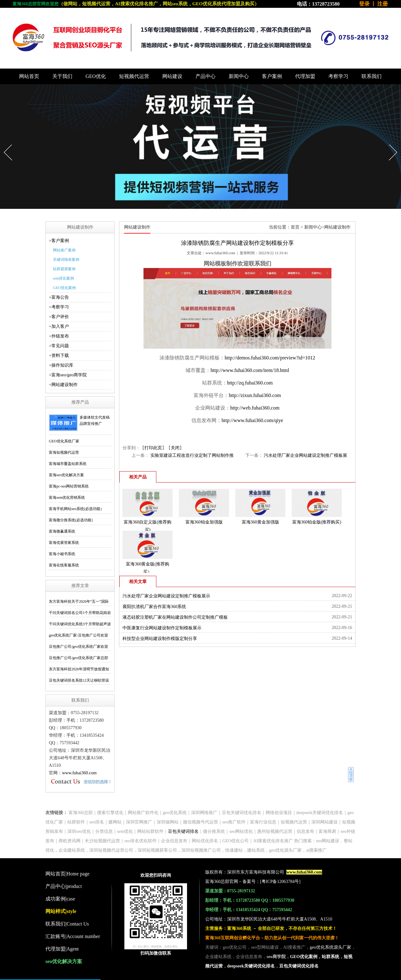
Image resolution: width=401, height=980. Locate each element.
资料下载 (60, 356)
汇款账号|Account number (73, 936)
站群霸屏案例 (64, 269)
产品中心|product (64, 886)
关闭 (175, 448)
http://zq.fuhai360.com (250, 383)
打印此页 (153, 448)
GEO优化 (96, 76)
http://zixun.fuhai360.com (255, 395)
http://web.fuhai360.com (255, 408)
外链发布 (60, 336)
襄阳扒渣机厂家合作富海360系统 (154, 607)
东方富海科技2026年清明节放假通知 (79, 669)
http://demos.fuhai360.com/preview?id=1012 (270, 358)
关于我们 (62, 76)
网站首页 (29, 76)
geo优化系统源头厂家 (331, 947)
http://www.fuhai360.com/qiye (252, 420)
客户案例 (272, 76)
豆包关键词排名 (183, 831)
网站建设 (172, 76)
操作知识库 (62, 365)
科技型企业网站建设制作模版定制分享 (160, 639)
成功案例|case (60, 899)
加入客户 (60, 326)
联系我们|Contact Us (67, 924)
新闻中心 (239, 76)
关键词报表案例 (66, 260)
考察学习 (338, 76)
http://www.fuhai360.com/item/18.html (250, 370)
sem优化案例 (63, 278)
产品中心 (206, 76)
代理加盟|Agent (62, 949)
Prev (5, 143)
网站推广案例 (64, 250)
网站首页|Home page (68, 874)
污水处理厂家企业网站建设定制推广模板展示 (166, 596)
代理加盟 (305, 76)
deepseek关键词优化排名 (251, 966)
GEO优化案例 (64, 288)
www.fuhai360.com (79, 773)
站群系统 (331, 957)
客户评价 (60, 317)
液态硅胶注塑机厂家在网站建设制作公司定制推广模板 (175, 617)
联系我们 (372, 76)
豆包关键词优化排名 (299, 966)
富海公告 (60, 297)
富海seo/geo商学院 (69, 375)
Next (390, 143)
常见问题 (60, 346)
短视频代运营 (134, 76)
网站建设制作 (65, 385)
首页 (295, 227)
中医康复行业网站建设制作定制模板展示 (162, 628)
